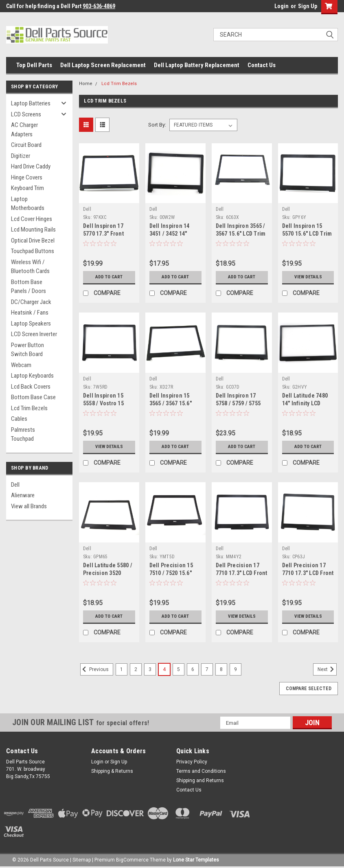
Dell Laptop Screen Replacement (103, 65)
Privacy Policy (192, 762)
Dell (15, 485)
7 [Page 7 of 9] (207, 669)
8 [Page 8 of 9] (221, 669)
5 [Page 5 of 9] (179, 669)
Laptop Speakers (31, 324)
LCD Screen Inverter (34, 334)
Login (282, 6)
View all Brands (29, 506)
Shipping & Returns (112, 771)
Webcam (21, 365)
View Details (308, 277)
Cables (19, 419)
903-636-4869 (99, 6)
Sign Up (308, 6)
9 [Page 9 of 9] (236, 669)
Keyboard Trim (27, 188)
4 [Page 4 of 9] (164, 669)
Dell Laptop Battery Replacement (197, 65)
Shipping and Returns (200, 781)
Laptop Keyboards (32, 376)
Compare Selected (309, 689)
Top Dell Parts (34, 65)
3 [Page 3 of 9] (150, 669)
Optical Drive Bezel (33, 241)
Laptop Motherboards (28, 204)
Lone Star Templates (196, 860)
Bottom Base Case (33, 397)
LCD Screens (26, 114)
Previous (94, 669)
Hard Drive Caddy (31, 166)
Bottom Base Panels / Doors (28, 287)
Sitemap (82, 860)
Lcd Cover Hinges (32, 219)
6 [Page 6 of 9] (193, 669)
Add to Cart (109, 277)
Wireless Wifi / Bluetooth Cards (30, 267)
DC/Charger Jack (31, 302)
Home (86, 84)
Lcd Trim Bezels (29, 408)
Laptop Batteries (31, 103)
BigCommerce (132, 860)
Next (327, 669)
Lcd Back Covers (31, 387)
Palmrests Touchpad (23, 434)
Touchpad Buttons (33, 251)
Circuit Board (26, 145)
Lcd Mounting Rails (33, 230)
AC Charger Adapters (24, 130)
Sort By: (157, 125)
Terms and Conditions (201, 771)
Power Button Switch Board (27, 350)
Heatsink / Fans (30, 313)
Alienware (23, 495)
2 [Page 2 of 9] (136, 669)
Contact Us (262, 65)
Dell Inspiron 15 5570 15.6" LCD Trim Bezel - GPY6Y (307, 234)
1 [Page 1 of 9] (122, 669)
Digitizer (21, 156)
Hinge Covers (27, 177)
